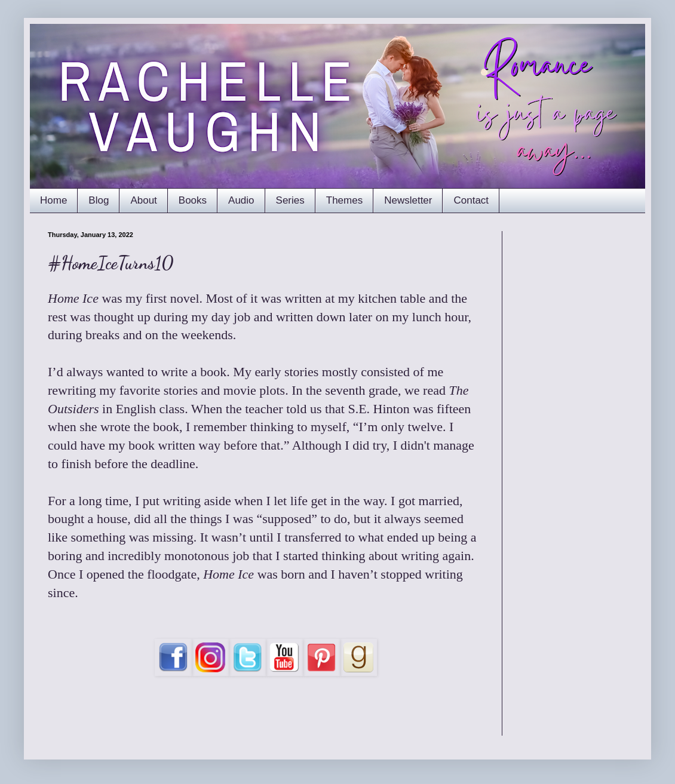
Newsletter (408, 200)
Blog (99, 200)
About (143, 200)
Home (53, 200)
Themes (344, 200)
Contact (471, 200)
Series (290, 200)
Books (193, 200)
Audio (241, 200)
